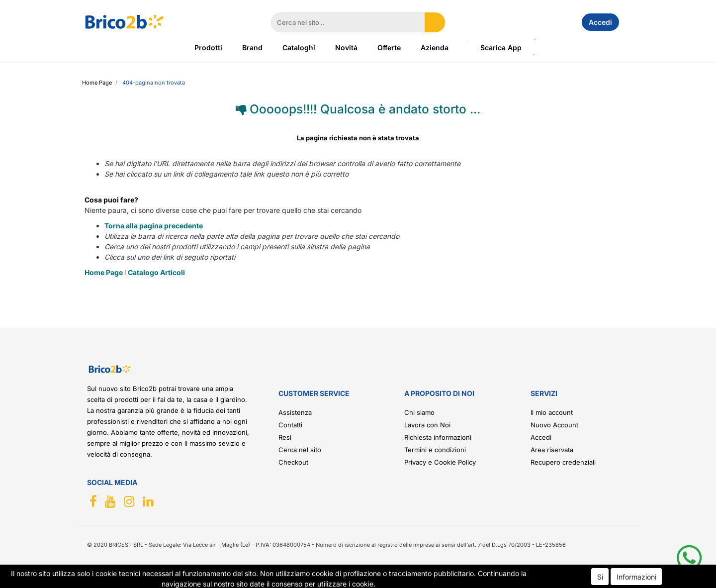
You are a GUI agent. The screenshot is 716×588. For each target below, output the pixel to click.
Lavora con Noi (427, 425)
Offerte (389, 48)
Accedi (600, 22)
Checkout (293, 462)
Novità (346, 48)
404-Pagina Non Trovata (154, 83)
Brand (252, 48)
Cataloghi (299, 48)
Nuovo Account (554, 425)
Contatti (290, 425)
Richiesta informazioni (438, 437)
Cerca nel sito (300, 450)
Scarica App (501, 48)
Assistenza (295, 412)
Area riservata (552, 450)
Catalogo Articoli (156, 272)
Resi (285, 437)
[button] (435, 22)
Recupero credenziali (563, 462)
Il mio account (552, 412)
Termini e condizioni (435, 450)
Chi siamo (419, 412)
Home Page (97, 83)
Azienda (435, 48)
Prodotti (208, 48)
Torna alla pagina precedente (154, 226)
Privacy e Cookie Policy (440, 462)
